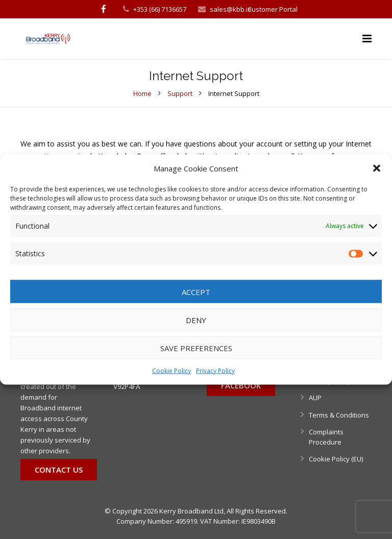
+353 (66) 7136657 (160, 9)
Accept (196, 291)
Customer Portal (273, 9)
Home (142, 93)
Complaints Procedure (326, 437)
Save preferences (196, 348)
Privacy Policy (215, 371)
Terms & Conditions (339, 415)
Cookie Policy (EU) (336, 459)
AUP (315, 398)
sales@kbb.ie (231, 9)
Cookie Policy (171, 371)
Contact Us (59, 470)
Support (180, 93)
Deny (196, 320)
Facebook (241, 385)
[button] (377, 168)
